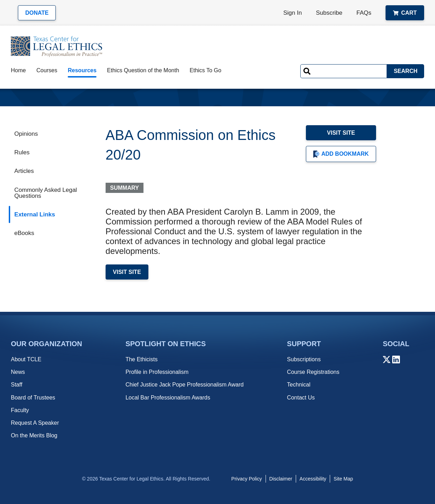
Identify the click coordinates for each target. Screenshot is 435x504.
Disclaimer (281, 479)
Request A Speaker (35, 423)
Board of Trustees (33, 398)
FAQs (364, 13)
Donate (37, 13)
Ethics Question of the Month (143, 70)
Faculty (20, 410)
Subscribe (329, 13)
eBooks (24, 233)
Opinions (26, 134)
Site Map (343, 479)
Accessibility (313, 479)
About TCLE (26, 359)
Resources (82, 70)
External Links (35, 214)
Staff (17, 385)
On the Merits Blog (34, 435)
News (18, 372)
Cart (405, 13)
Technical (299, 385)
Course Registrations (313, 372)
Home (18, 70)
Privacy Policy (246, 479)
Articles (24, 171)
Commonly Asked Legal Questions (46, 193)
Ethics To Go (206, 70)
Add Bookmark (341, 154)
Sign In (293, 13)
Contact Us (301, 398)
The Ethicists (142, 359)
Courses (47, 70)
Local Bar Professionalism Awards (168, 398)
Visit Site (341, 133)
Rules (22, 152)
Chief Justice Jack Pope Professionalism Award (185, 385)
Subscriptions (304, 359)
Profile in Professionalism (157, 372)
